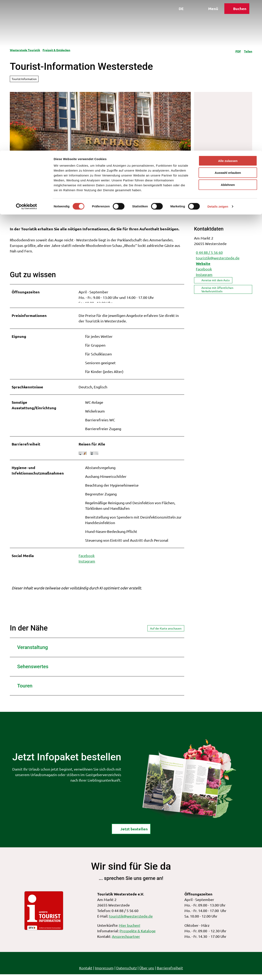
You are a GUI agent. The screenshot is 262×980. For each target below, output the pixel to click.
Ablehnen (228, 34)
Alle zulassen (228, 10)
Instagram (87, 567)
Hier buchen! (130, 931)
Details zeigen (218, 56)
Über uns (147, 974)
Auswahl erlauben (228, 22)
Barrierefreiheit (170, 974)
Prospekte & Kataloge (138, 936)
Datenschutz (126, 974)
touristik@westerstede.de (131, 922)
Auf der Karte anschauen (166, 634)
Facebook (87, 561)
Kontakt (86, 974)
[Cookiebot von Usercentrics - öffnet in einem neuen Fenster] (27, 56)
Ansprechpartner (126, 942)
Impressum (104, 974)
